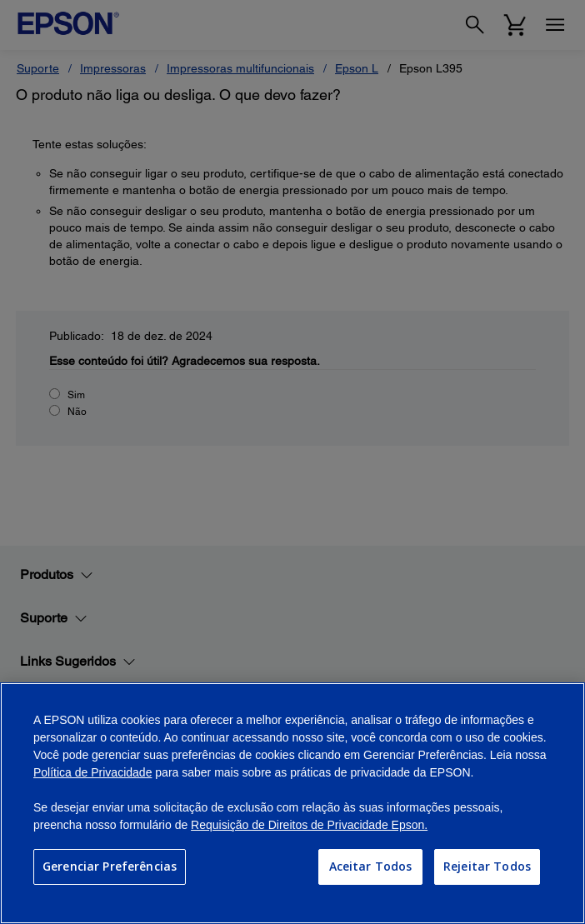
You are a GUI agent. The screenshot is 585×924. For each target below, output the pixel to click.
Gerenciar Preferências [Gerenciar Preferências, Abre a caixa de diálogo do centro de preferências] (110, 866)
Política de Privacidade (92, 772)
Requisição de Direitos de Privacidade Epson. (309, 825)
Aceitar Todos (371, 866)
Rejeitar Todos (487, 866)
